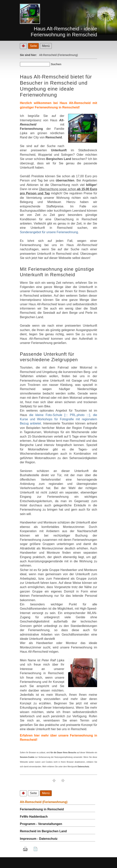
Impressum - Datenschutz (39, 839)
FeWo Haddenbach (34, 817)
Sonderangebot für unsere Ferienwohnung (49, 232)
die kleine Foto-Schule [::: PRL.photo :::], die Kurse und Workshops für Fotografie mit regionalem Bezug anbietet (58, 419)
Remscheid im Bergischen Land (43, 831)
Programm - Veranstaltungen (41, 824)
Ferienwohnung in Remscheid (42, 809)
